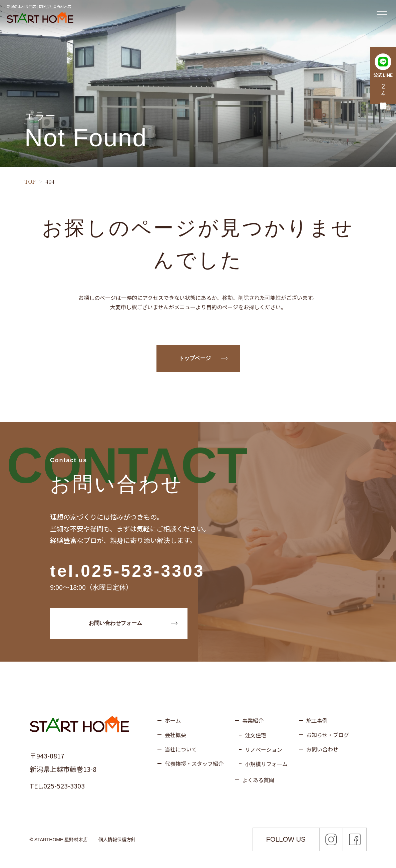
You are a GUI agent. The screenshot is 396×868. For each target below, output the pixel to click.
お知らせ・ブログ (328, 735)
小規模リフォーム (266, 764)
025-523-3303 (143, 571)
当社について (181, 749)
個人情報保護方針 (117, 839)
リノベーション (264, 749)
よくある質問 (258, 780)
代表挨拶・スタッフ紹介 (194, 763)
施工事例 (317, 720)
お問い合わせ (322, 749)
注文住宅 (256, 735)
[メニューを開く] (383, 15)
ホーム (173, 720)
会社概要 (175, 735)
